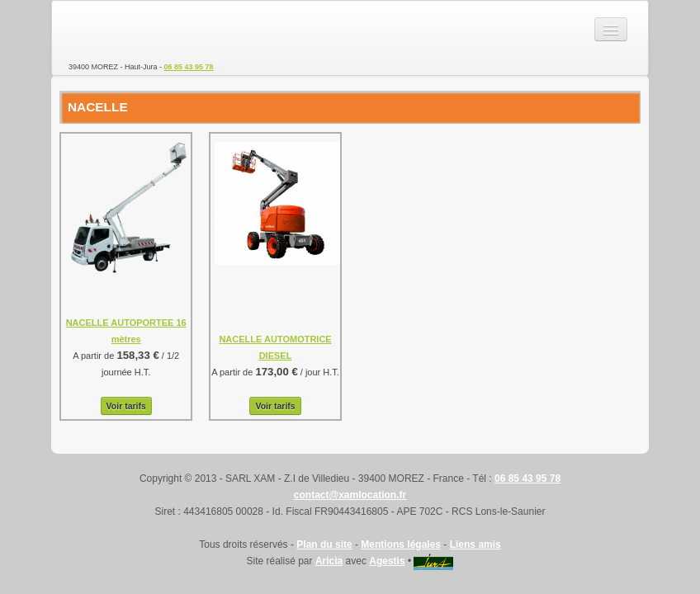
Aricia (329, 561)
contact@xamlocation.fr (350, 495)
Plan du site (324, 544)
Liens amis (475, 544)
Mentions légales (401, 544)
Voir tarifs (126, 406)
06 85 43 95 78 (189, 67)
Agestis (387, 561)
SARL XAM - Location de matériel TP (126, 30)
